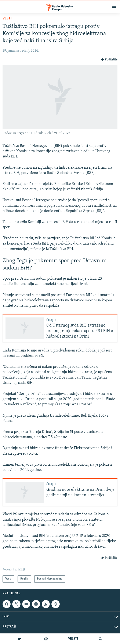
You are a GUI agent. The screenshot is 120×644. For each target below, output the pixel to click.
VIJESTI (73, 639)
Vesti (7, 18)
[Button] (109, 60)
